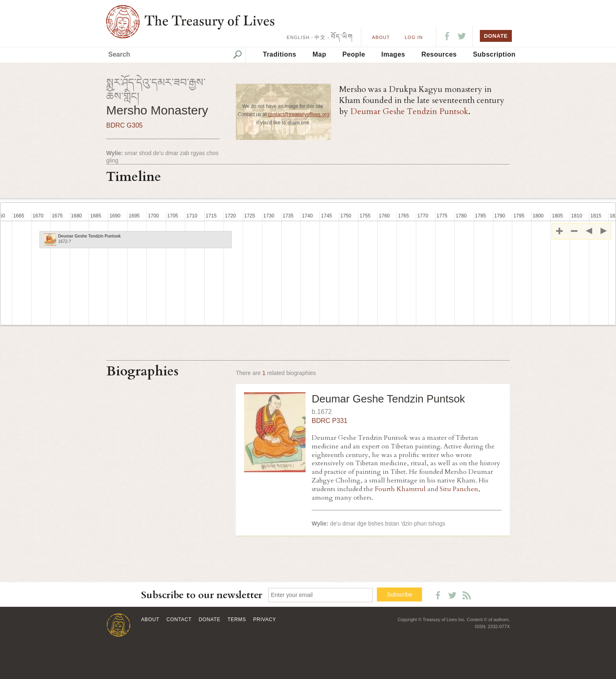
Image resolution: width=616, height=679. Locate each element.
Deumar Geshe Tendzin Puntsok (409, 111)
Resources (439, 54)
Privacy (265, 620)
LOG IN (414, 37)
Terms (237, 620)
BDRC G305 (124, 125)
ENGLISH (298, 37)
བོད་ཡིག (342, 37)
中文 (320, 37)
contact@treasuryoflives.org (299, 114)
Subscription (494, 54)
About (381, 37)
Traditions (279, 54)
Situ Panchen (459, 489)
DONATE (496, 36)
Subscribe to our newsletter (202, 595)
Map (319, 54)
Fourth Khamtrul (400, 489)
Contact (179, 620)
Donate (210, 620)
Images (393, 54)
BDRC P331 (330, 421)
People (354, 54)
